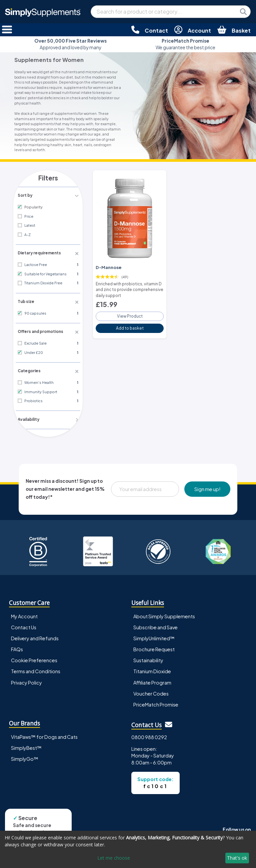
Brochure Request (154, 647)
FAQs (17, 647)
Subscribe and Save (155, 625)
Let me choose (114, 858)
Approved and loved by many (70, 44)
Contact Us (24, 625)
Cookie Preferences (34, 658)
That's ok (237, 858)
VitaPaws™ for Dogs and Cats (44, 734)
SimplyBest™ (26, 745)
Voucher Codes (151, 691)
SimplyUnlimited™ (154, 636)
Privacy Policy (26, 680)
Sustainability (148, 658)
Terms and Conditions (36, 669)
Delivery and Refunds (35, 636)
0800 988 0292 (149, 735)
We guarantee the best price (185, 44)
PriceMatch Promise (156, 702)
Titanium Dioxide (152, 669)
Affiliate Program (152, 680)
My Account (24, 614)
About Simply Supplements (164, 614)
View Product (130, 314)
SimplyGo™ (25, 756)
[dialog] (128, 849)
